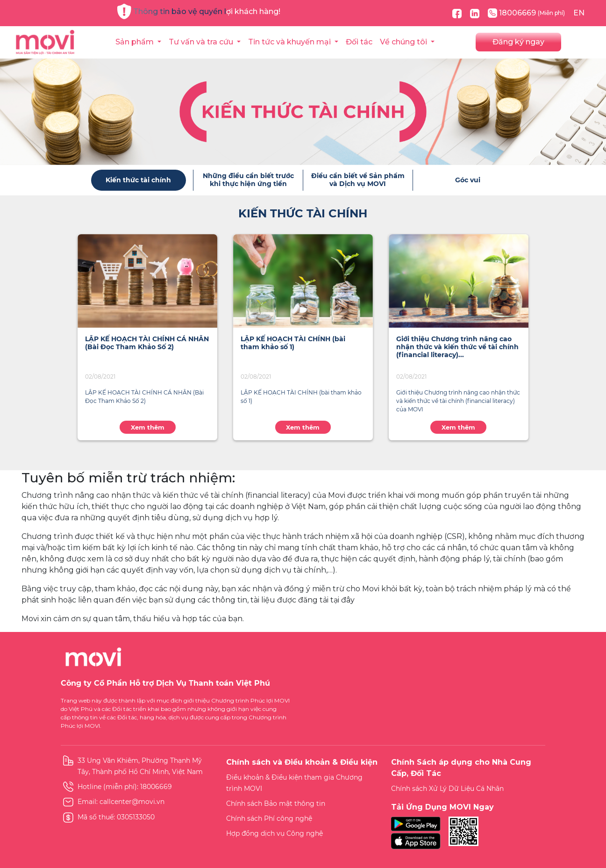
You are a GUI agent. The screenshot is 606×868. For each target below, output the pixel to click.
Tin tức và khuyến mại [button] (290, 42)
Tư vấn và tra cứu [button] (202, 42)
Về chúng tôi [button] (404, 42)
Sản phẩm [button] (135, 42)
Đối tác (359, 42)
